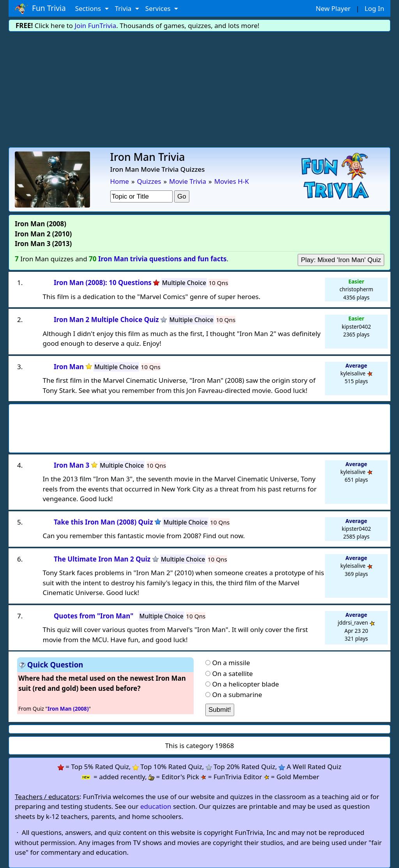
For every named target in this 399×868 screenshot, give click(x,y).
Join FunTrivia (96, 26)
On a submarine (237, 695)
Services (159, 8)
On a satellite (232, 673)
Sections (89, 8)
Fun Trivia (40, 9)
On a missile (231, 663)
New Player (333, 8)
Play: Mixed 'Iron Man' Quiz (341, 260)
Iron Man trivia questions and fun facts (162, 259)
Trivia (124, 8)
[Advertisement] (199, 89)
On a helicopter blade (245, 684)
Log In (374, 8)
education (156, 806)
